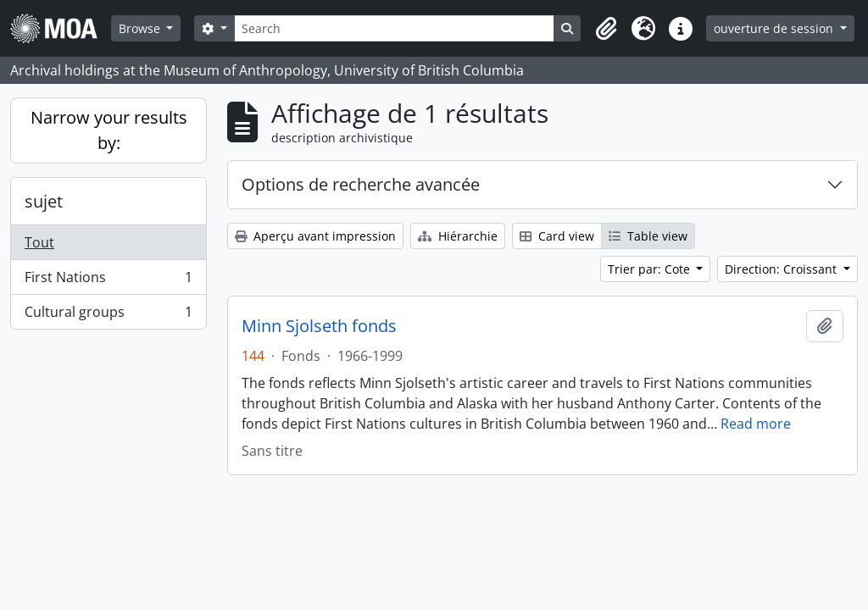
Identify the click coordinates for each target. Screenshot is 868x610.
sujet (44, 201)
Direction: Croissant (782, 269)
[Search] (394, 28)
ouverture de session (775, 28)
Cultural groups (108, 315)
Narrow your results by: (109, 130)
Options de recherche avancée (361, 184)
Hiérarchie (458, 236)
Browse (141, 28)
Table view (648, 236)
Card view (557, 236)
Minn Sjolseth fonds (319, 326)
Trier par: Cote (651, 269)
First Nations (108, 281)
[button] (606, 29)
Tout (39, 242)
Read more (756, 424)
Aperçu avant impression (315, 236)
